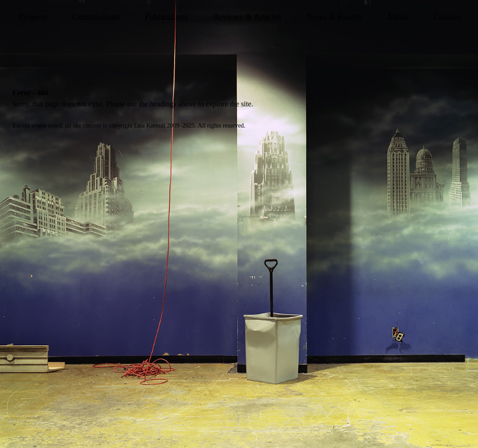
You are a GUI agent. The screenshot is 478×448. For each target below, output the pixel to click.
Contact (447, 17)
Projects (33, 17)
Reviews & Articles (247, 17)
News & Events (334, 17)
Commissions (96, 17)
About (397, 17)
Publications (166, 17)
